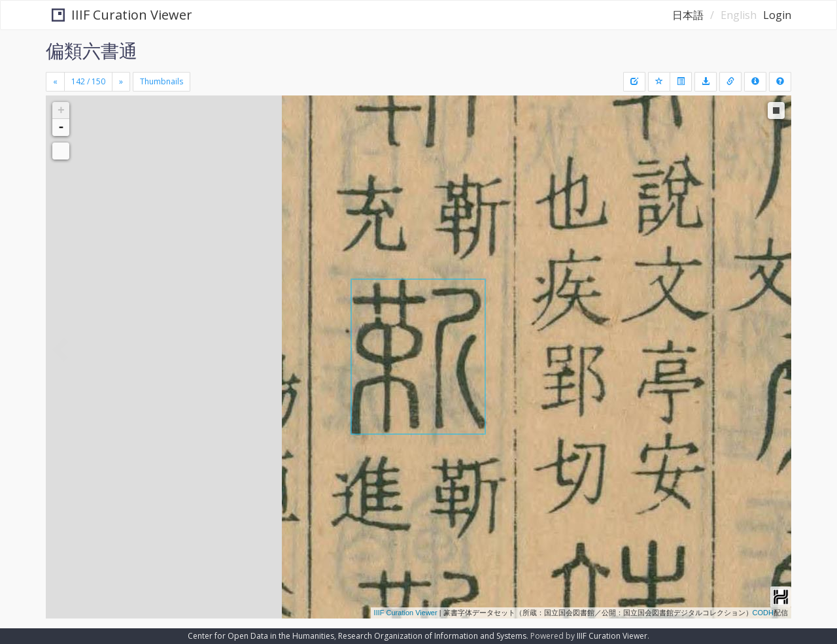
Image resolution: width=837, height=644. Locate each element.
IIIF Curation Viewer (117, 15)
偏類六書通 (92, 50)
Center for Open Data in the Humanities (261, 636)
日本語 (688, 15)
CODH (763, 613)
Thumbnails (162, 81)
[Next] (121, 82)
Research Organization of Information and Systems (432, 636)
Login (777, 15)
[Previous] (55, 82)
